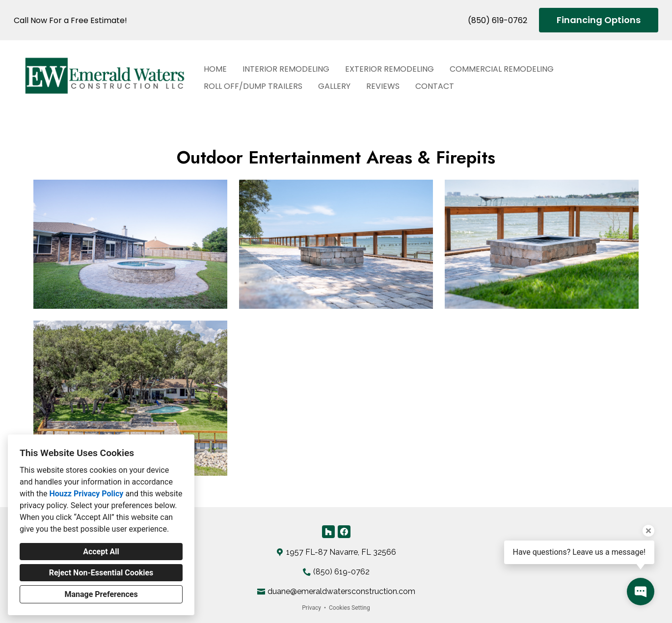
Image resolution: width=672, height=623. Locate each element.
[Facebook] (344, 532)
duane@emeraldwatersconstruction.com (341, 591)
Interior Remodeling (286, 69)
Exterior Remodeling (390, 69)
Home (215, 69)
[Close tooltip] (648, 531)
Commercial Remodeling (502, 69)
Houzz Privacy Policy (86, 494)
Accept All (101, 552)
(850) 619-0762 (497, 20)
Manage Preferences (101, 594)
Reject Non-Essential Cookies (101, 573)
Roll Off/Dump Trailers (253, 86)
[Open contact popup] (641, 592)
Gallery (334, 86)
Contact (435, 86)
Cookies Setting (349, 608)
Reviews (383, 86)
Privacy (311, 608)
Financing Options (599, 20)
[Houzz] (328, 532)
